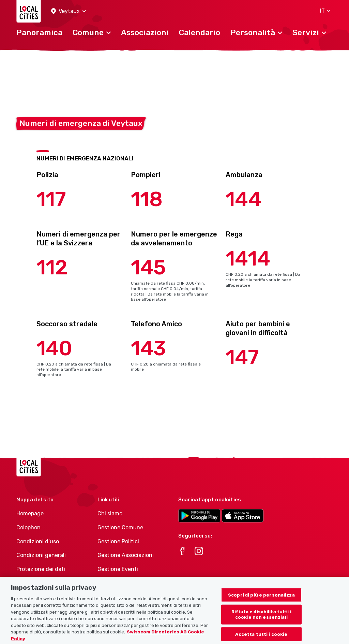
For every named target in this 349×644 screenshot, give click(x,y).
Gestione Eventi (118, 569)
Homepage (30, 513)
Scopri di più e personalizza (261, 598)
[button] (69, 11)
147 (242, 357)
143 (148, 348)
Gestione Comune (120, 527)
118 (147, 199)
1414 (248, 259)
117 (51, 199)
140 (54, 348)
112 (52, 267)
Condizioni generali (41, 555)
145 (148, 267)
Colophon (28, 527)
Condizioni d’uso (38, 541)
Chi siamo (110, 513)
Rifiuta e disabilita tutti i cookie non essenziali (261, 618)
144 (244, 199)
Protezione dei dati (41, 569)
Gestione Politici (118, 541)
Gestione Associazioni (126, 555)
